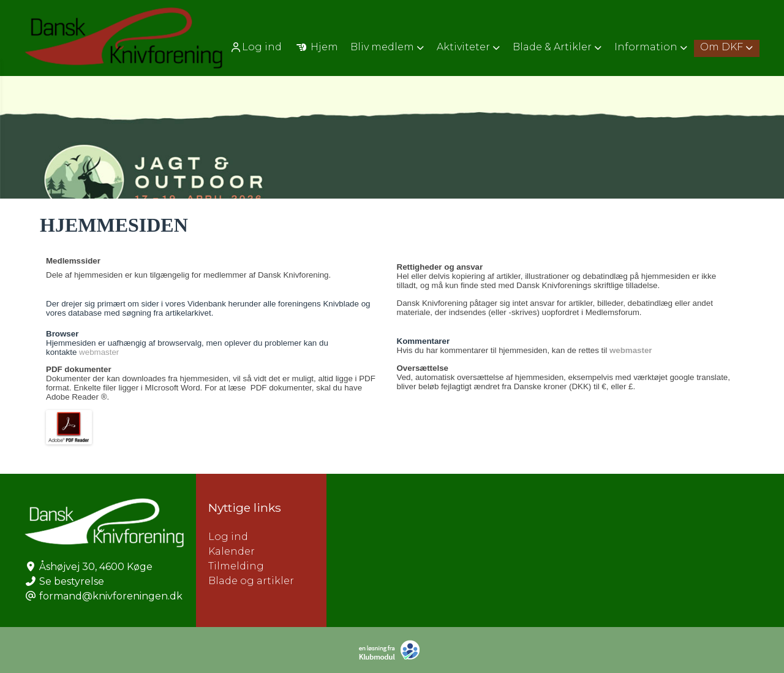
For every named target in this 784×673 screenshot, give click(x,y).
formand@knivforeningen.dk (111, 596)
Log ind (256, 47)
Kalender (232, 551)
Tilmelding (236, 566)
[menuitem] (257, 47)
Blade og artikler (251, 581)
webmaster (99, 352)
